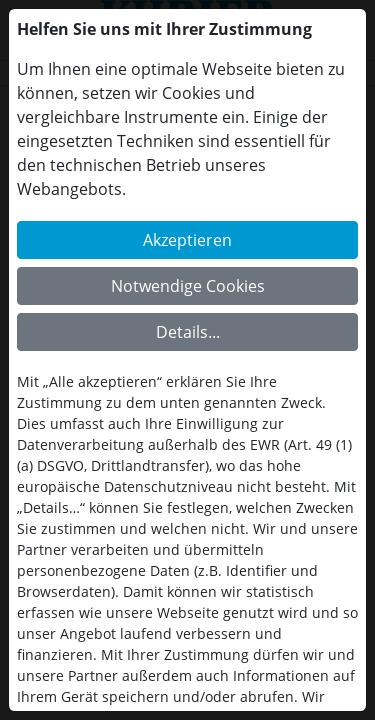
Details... (188, 332)
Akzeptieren (187, 240)
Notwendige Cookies (188, 286)
